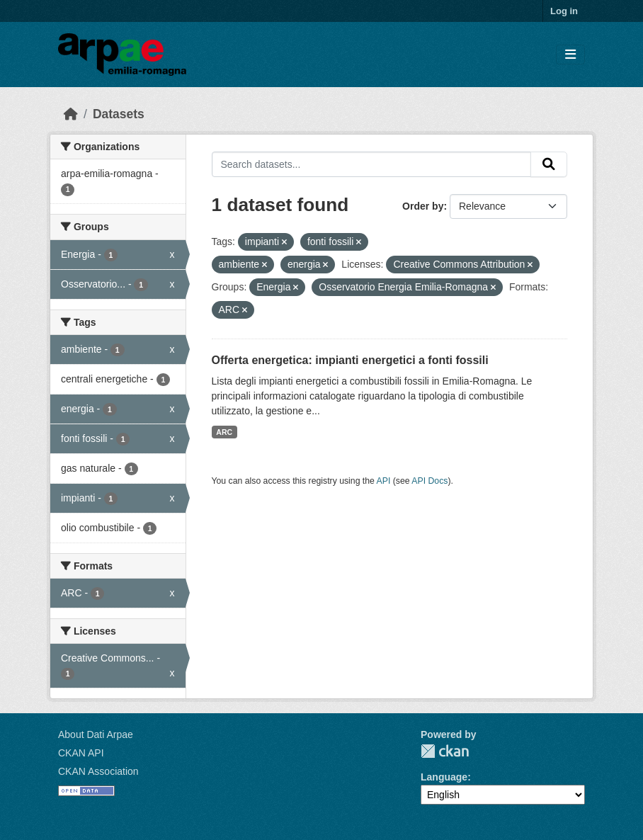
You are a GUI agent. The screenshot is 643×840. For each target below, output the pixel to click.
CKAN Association (98, 771)
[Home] (71, 114)
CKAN (445, 751)
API (384, 481)
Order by (423, 206)
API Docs (429, 481)
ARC (224, 432)
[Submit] (549, 164)
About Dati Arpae (96, 734)
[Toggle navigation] (570, 55)
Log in (564, 11)
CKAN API (81, 753)
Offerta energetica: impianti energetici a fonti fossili (350, 360)
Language (444, 777)
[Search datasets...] (372, 164)
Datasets (119, 114)
